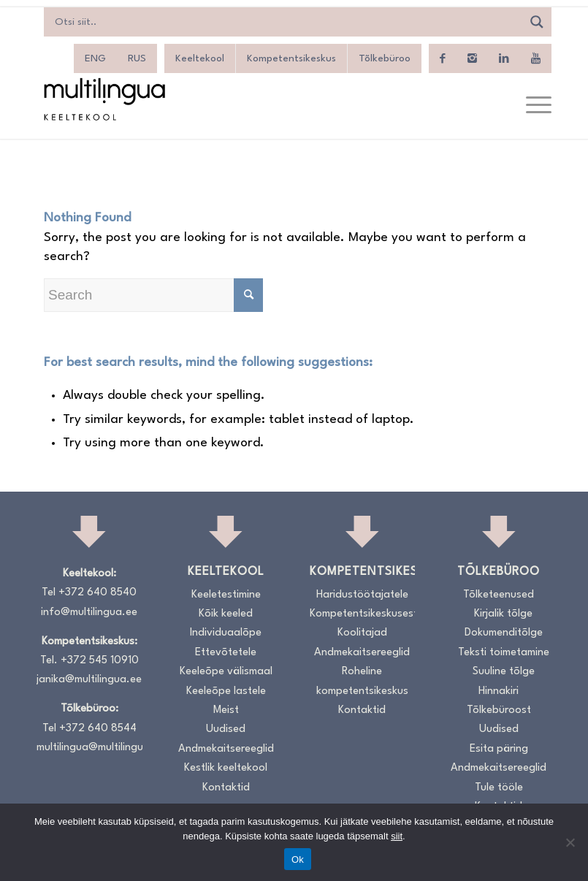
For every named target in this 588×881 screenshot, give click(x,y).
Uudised (226, 729)
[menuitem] (531, 106)
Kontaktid (226, 788)
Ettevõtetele (226, 653)
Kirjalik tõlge (503, 614)
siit (397, 836)
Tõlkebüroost (499, 710)
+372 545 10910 (100, 661)
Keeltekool (200, 58)
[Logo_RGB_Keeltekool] (104, 99)
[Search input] (287, 22)
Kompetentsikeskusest (363, 614)
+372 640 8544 (98, 729)
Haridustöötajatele (362, 595)
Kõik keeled (226, 614)
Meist (226, 710)
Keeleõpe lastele (226, 691)
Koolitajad (362, 633)
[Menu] (531, 106)
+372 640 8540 (98, 593)
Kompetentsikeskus (291, 58)
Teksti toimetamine (504, 653)
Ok (298, 859)
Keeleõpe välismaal (226, 672)
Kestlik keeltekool (226, 768)
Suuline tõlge (504, 672)
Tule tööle (499, 788)
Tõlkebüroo (385, 58)
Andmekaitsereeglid (226, 749)
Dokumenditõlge (504, 633)
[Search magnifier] (537, 22)
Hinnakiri (499, 691)
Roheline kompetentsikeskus (362, 681)
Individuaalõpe (226, 633)
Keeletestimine (226, 595)
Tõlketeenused (499, 595)
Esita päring (499, 749)
